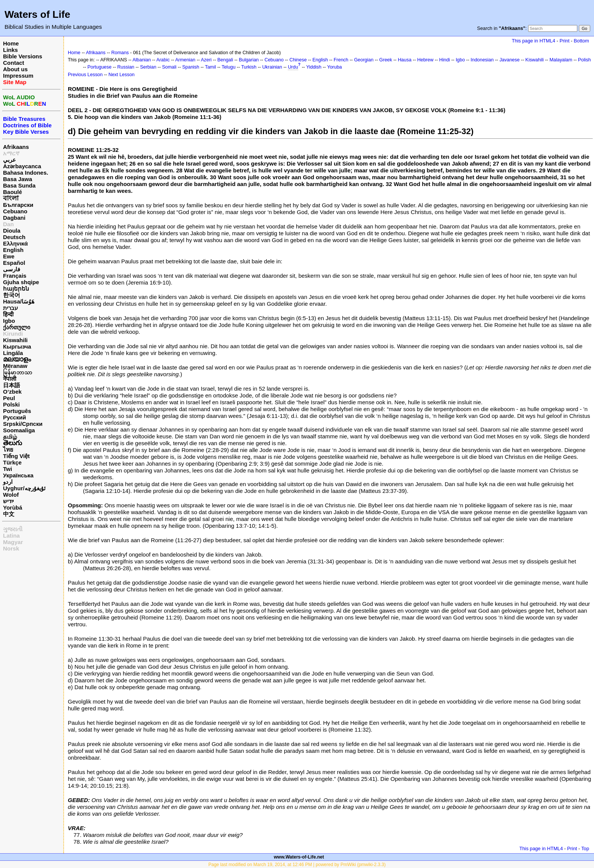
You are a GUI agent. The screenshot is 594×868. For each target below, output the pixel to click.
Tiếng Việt (16, 456)
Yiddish (314, 67)
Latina (11, 536)
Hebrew (425, 60)
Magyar (13, 542)
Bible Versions (23, 56)
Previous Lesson (85, 75)
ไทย (8, 450)
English (13, 250)
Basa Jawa (18, 179)
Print (564, 41)
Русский (15, 417)
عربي (9, 160)
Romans (120, 53)
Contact (14, 63)
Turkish (249, 67)
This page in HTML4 (534, 41)
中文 (9, 514)
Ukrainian (272, 67)
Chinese (298, 60)
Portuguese (100, 67)
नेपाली (10, 379)
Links (10, 50)
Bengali (225, 60)
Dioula (12, 231)
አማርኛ (11, 153)
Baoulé (13, 192)
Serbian (148, 67)
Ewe (9, 256)
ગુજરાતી (13, 529)
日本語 (12, 385)
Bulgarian (249, 60)
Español (14, 263)
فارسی (12, 269)
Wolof (11, 495)
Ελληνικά (15, 243)
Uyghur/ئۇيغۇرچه (24, 488)
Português (17, 411)
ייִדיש (8, 501)
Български (18, 205)
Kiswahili (15, 340)
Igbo (9, 321)
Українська (18, 475)
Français (15, 276)
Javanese (509, 60)
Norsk (11, 548)
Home (11, 43)
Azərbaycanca (22, 166)
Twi (8, 469)
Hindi (444, 60)
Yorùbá (13, 508)
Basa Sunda (19, 185)
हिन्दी (8, 314)
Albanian (142, 60)
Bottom (581, 41)
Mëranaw (15, 366)
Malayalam (561, 60)
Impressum (18, 76)
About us (15, 69)
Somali (169, 67)
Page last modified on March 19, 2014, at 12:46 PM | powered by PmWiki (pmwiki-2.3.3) (297, 865)
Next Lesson (121, 75)
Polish (585, 60)
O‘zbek (12, 392)
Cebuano (15, 211)
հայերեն (16, 289)
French (341, 60)
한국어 (12, 295)
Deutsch (14, 237)
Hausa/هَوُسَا (19, 301)
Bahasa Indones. (26, 173)
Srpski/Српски (23, 424)
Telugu (229, 67)
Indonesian (482, 60)
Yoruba (335, 67)
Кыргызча (17, 346)
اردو (8, 482)
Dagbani (14, 218)
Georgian (364, 60)
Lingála (13, 353)
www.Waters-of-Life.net (299, 857)
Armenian (185, 60)
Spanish (191, 67)
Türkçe (12, 462)
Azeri (206, 60)
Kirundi (13, 334)
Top (585, 848)
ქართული (17, 327)
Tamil (210, 67)
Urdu (293, 67)
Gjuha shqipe (21, 282)
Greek (386, 60)
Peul (9, 398)
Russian (126, 67)
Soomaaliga (19, 430)
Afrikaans (16, 147)
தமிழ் (10, 437)
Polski (11, 404)
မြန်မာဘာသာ (18, 372)
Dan (8, 224)
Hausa (405, 60)
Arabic (163, 60)
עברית (10, 308)
